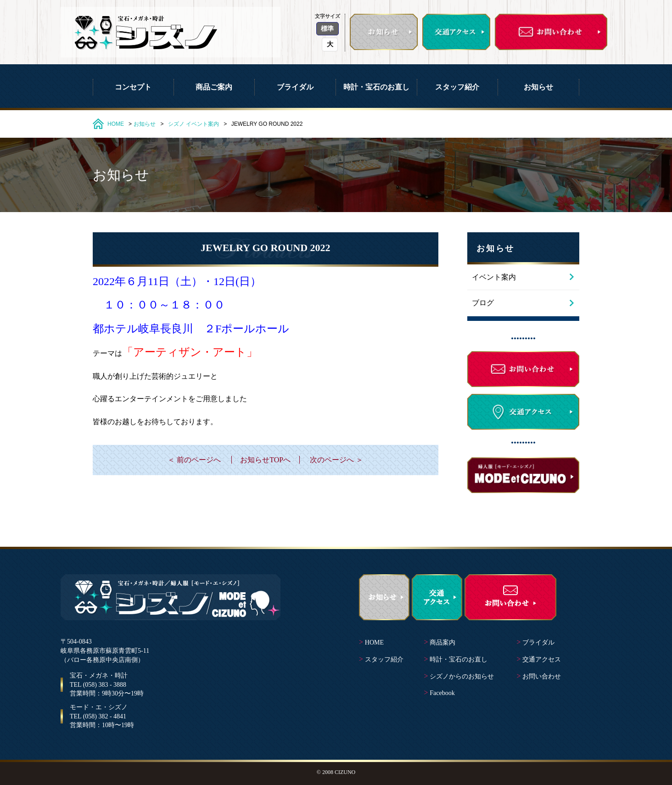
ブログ (483, 303)
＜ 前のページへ (194, 460)
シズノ (176, 124)
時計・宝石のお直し (376, 87)
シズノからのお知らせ (462, 676)
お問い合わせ (542, 676)
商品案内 (442, 642)
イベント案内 (202, 124)
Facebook (442, 693)
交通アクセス (542, 659)
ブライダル (295, 87)
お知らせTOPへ (265, 460)
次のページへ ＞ (336, 460)
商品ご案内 (214, 87)
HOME (116, 124)
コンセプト (133, 87)
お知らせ (538, 87)
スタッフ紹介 (457, 87)
